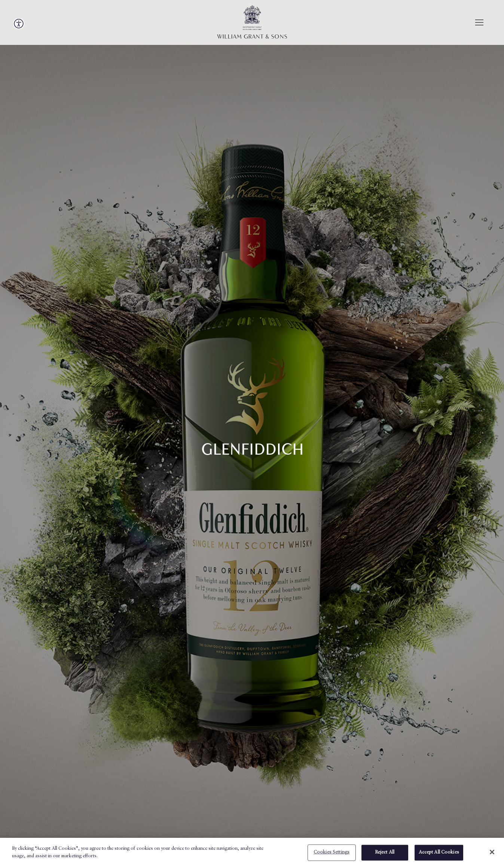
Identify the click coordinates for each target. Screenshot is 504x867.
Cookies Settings (332, 855)
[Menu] (479, 22)
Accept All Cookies (439, 855)
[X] (492, 854)
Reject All (385, 855)
